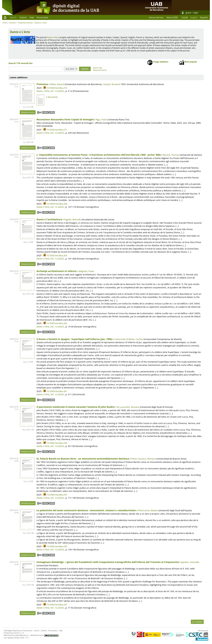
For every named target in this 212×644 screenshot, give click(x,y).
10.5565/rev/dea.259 (57, 443)
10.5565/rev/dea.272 (57, 88)
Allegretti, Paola (86, 271)
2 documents (52, 97)
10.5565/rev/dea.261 (57, 391)
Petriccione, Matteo (148, 510)
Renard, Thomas (171, 155)
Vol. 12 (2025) (57, 91)
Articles (13, 23)
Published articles (25, 23)
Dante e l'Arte (43, 91)
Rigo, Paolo (101, 120)
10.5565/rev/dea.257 (57, 495)
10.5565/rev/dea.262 (57, 323)
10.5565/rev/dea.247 (57, 605)
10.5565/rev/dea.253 (57, 546)
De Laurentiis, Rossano (128, 407)
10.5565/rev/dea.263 (57, 255)
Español (204, 17)
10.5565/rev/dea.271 (57, 130)
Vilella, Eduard (57, 84)
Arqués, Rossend (112, 84)
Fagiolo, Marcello (73, 219)
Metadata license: (44, 635)
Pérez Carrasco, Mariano (143, 459)
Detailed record (28, 112)
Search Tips (98, 68)
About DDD (172, 17)
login (196, 13)
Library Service (156, 17)
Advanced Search (100, 70)
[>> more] (197, 622)
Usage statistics (158, 62)
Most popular (188, 62)
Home (5, 23)
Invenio (16, 633)
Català (185, 17)
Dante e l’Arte (53, 37)
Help (32, 17)
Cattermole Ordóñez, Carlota (129, 339)
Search (13, 17)
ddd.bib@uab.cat (22, 635)
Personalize (43, 17)
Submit (23, 17)
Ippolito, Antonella (190, 562)
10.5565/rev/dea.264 (57, 204)
